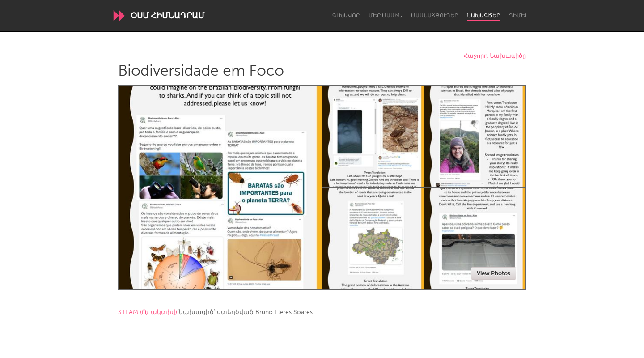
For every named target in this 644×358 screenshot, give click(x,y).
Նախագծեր (483, 16)
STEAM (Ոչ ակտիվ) (148, 312)
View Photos (494, 273)
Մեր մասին (385, 16)
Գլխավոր (346, 16)
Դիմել (518, 16)
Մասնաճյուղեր (434, 16)
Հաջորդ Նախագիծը (495, 56)
